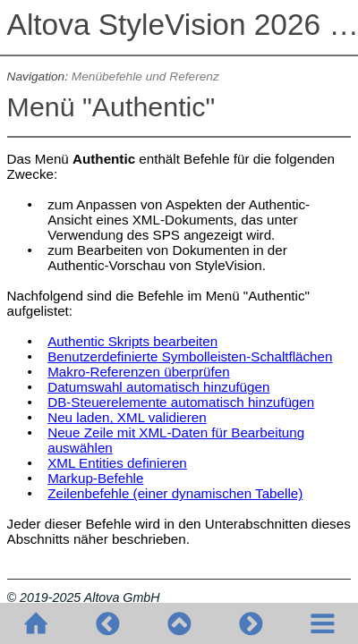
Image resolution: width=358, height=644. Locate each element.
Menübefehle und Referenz (145, 76)
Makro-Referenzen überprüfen (138, 372)
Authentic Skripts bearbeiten (132, 341)
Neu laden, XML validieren (127, 417)
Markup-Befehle (95, 478)
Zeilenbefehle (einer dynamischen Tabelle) (175, 493)
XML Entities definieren (117, 463)
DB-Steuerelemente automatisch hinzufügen (181, 402)
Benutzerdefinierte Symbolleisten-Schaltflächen (190, 356)
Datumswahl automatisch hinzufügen (158, 387)
